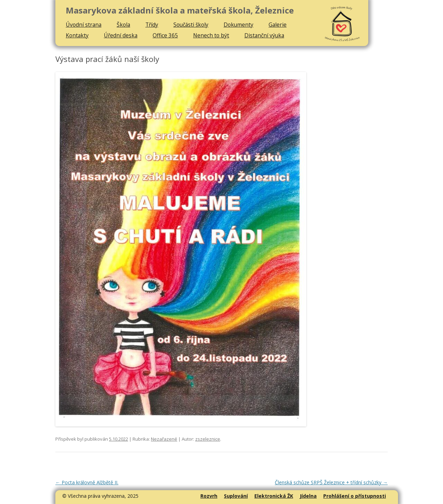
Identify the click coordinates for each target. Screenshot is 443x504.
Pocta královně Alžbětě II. (87, 482)
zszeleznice (208, 439)
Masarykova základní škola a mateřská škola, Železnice (180, 11)
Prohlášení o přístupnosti (355, 496)
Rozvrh (209, 496)
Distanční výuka (264, 35)
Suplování (236, 496)
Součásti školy (191, 25)
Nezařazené (164, 439)
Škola (123, 25)
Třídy (152, 25)
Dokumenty (238, 25)
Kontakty (77, 35)
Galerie (278, 25)
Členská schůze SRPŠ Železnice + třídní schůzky (331, 482)
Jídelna (308, 496)
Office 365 (165, 35)
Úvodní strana (84, 25)
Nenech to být (211, 35)
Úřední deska (121, 35)
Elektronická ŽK (274, 496)
